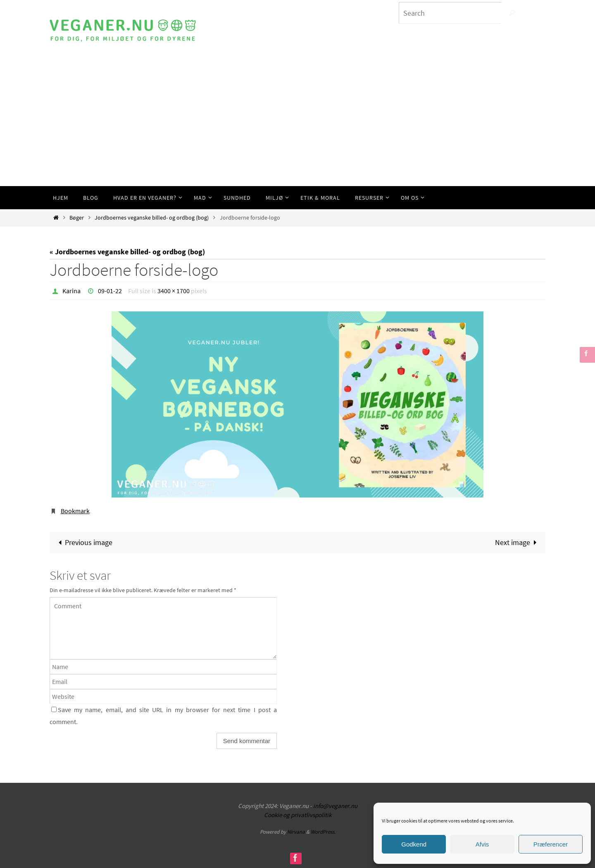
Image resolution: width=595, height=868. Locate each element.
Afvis (482, 844)
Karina (71, 291)
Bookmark (75, 511)
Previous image (83, 542)
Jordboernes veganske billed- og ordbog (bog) (152, 218)
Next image (518, 542)
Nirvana (296, 832)
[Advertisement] (297, 124)
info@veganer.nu (335, 806)
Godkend (414, 844)
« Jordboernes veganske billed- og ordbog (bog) (127, 252)
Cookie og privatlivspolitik (298, 815)
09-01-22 (110, 291)
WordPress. (323, 832)
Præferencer (551, 844)
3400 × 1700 (174, 291)
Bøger (77, 218)
